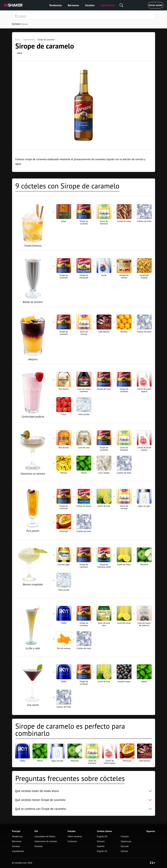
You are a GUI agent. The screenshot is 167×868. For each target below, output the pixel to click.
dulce (20, 53)
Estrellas (39, 846)
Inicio (18, 40)
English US (102, 851)
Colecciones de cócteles (46, 841)
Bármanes (73, 5)
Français (125, 837)
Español (101, 846)
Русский (125, 846)
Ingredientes (108, 5)
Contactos (72, 841)
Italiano (124, 851)
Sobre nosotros (75, 837)
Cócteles (90, 5)
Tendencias (55, 5)
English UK (102, 837)
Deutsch (101, 841)
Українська (126, 841)
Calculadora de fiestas (45, 837)
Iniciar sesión (156, 5)
